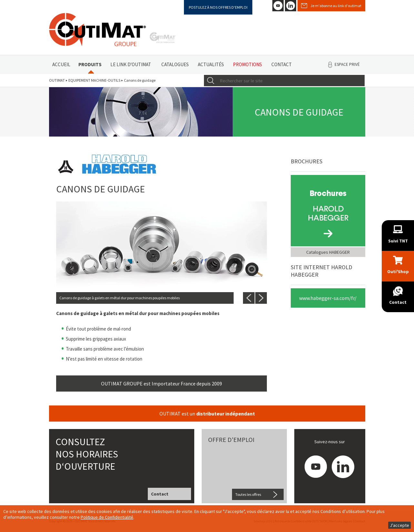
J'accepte (399, 525)
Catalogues (175, 64)
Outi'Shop (398, 271)
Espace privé (347, 64)
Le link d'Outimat (131, 64)
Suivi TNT (398, 241)
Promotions (247, 64)
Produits (90, 64)
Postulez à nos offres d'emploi (218, 7)
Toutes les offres (248, 494)
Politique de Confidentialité (107, 517)
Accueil (61, 64)
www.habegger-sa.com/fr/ (328, 298)
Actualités (211, 64)
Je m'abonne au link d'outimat (336, 6)
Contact (282, 64)
